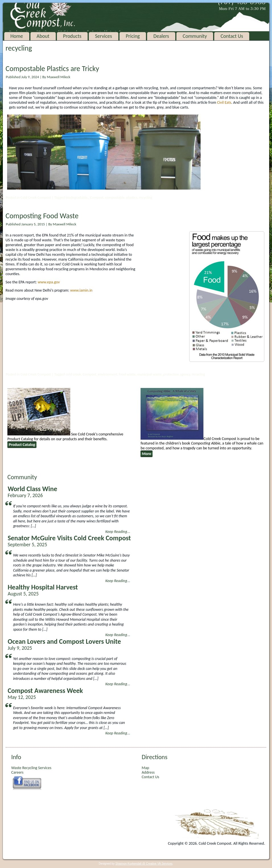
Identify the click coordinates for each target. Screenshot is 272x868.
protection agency (177, 374)
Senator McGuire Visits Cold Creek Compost (69, 538)
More (147, 454)
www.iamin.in (81, 290)
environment (108, 374)
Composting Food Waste (42, 216)
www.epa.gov (49, 282)
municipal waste (149, 374)
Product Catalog (22, 445)
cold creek (73, 374)
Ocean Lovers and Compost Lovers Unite (64, 641)
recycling (146, 197)
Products (72, 36)
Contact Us (232, 36)
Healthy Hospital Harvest (43, 587)
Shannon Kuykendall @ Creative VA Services (144, 864)
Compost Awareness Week (45, 691)
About (43, 36)
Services (104, 36)
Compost (97, 197)
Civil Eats (224, 102)
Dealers (161, 36)
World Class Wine (32, 489)
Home (17, 36)
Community (195, 36)
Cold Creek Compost (36, 197)
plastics (132, 197)
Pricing (133, 36)
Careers (17, 772)
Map (145, 768)
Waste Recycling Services (31, 768)
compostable (115, 197)
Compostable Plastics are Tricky (52, 68)
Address (148, 772)
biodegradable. (77, 197)
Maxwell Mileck (59, 77)
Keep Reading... (118, 532)
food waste (127, 374)
